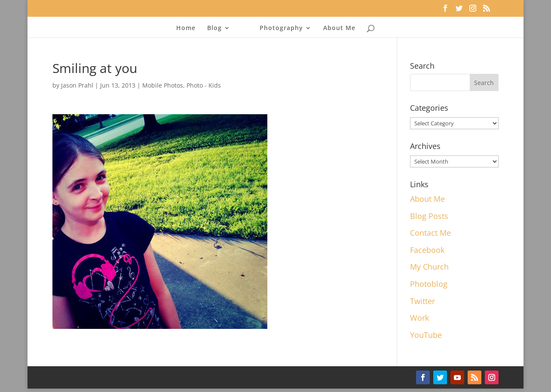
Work (419, 318)
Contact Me (430, 233)
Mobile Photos (163, 85)
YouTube (426, 335)
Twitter (422, 301)
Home (186, 28)
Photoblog (429, 284)
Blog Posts (429, 216)
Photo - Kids (204, 85)
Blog (214, 28)
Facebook (427, 250)
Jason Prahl (77, 85)
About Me (339, 28)
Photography (281, 28)
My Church (429, 267)
